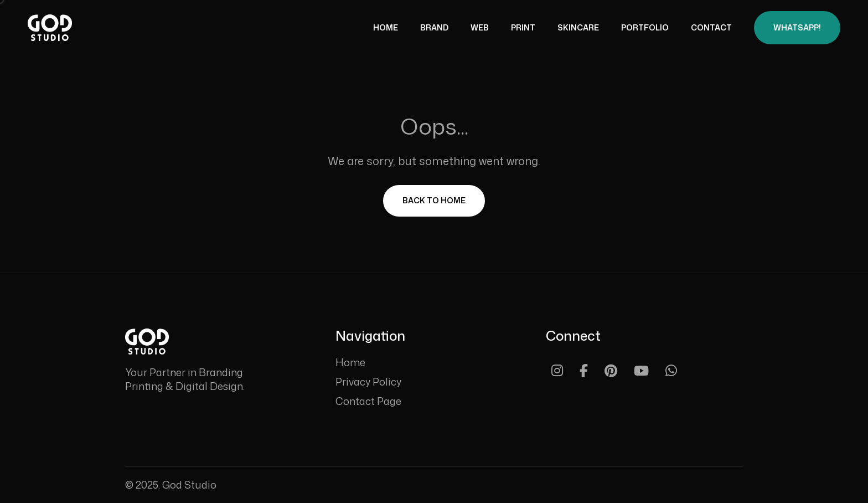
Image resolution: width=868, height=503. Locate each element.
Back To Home (434, 200)
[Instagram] (557, 371)
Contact (711, 27)
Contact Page (368, 401)
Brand (434, 27)
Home (386, 27)
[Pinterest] (611, 371)
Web (480, 27)
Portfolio (645, 27)
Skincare (578, 27)
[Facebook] (584, 371)
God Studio (189, 485)
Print (523, 27)
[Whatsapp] (671, 371)
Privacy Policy (368, 382)
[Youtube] (641, 371)
